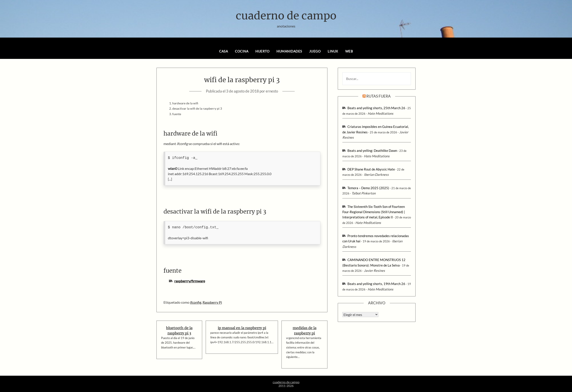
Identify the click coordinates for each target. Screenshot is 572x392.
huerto (262, 51)
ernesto (272, 91)
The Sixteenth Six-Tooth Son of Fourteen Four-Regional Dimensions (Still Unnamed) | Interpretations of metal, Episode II (374, 212)
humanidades (289, 51)
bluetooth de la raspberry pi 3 (179, 330)
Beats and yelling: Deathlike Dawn (372, 151)
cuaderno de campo (286, 16)
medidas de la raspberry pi (305, 330)
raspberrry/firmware (190, 281)
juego (315, 51)
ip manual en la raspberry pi (242, 328)
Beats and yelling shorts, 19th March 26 (376, 284)
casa (223, 51)
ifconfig (196, 302)
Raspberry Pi (212, 302)
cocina (242, 51)
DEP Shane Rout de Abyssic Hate (371, 169)
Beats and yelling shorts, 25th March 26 (376, 108)
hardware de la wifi (185, 103)
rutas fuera (379, 96)
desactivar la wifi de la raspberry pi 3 (197, 108)
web (349, 51)
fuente (177, 114)
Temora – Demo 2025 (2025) (368, 188)
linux (333, 51)
